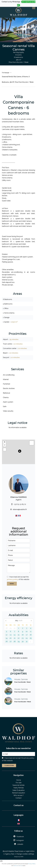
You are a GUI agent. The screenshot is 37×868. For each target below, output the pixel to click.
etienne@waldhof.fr (20, 509)
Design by (19, 857)
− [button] (5, 445)
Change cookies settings (25, 854)
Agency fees (10, 854)
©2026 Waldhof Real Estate (13, 851)
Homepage (6, 73)
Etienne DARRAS (19, 497)
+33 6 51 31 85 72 (20, 504)
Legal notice (30, 851)
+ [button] (5, 442)
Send (12, 584)
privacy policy (13, 579)
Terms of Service (18, 866)
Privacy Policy (32, 864)
